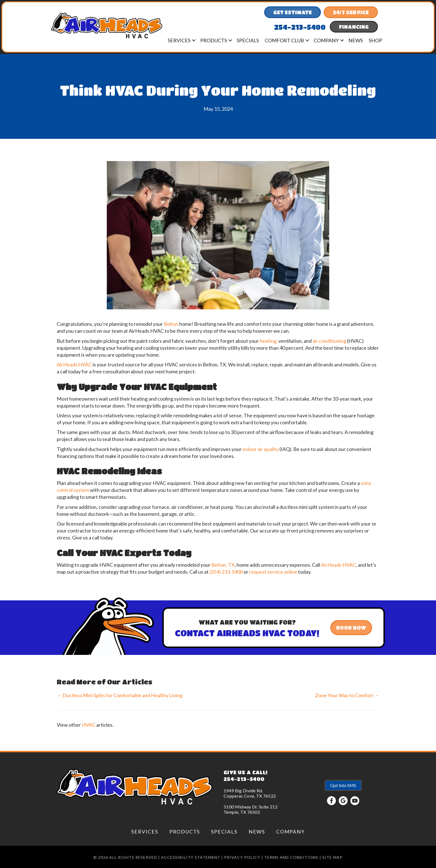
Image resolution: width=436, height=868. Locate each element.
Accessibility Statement (191, 857)
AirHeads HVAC (74, 364)
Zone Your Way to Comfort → (347, 695)
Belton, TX (223, 565)
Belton (171, 324)
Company (326, 40)
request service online (273, 572)
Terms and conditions (291, 857)
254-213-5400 (244, 779)
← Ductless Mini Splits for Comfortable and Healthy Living (120, 695)
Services (179, 40)
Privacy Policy (242, 857)
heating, (269, 341)
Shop (375, 40)
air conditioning (329, 341)
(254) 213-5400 (226, 572)
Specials (248, 40)
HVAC (89, 725)
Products (214, 40)
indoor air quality (261, 449)
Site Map (332, 857)
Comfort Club (284, 40)
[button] (194, 40)
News (356, 40)
